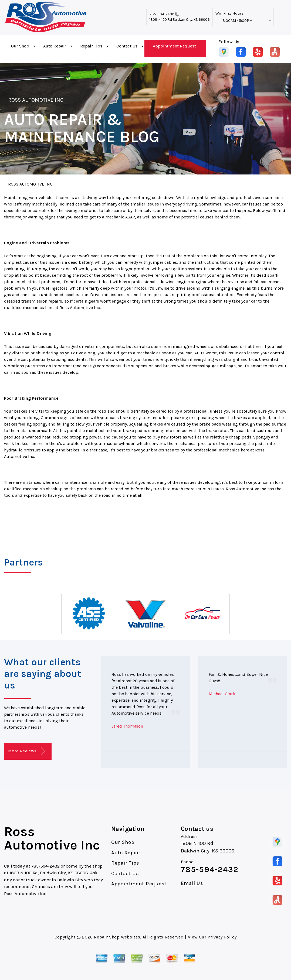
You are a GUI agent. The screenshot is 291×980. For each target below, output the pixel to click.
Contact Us (127, 46)
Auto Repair (55, 46)
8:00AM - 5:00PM (237, 21)
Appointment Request (174, 46)
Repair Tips (91, 46)
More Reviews (27, 751)
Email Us (192, 883)
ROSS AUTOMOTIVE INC (36, 100)
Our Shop (20, 46)
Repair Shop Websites (117, 937)
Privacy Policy (222, 937)
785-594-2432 (162, 14)
